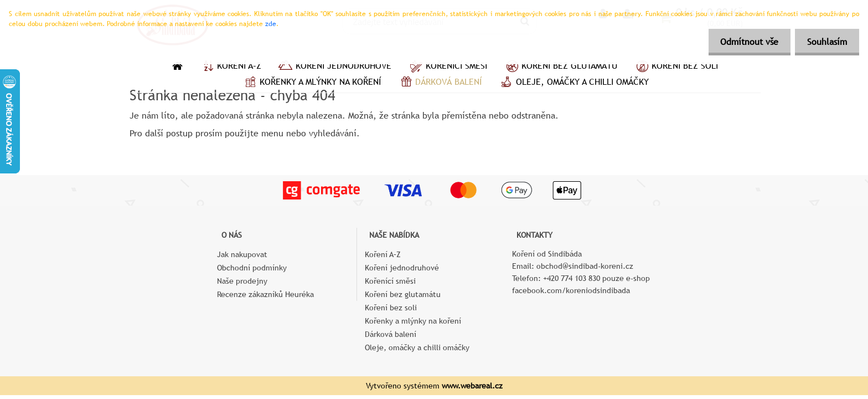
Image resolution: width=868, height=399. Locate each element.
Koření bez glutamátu (560, 67)
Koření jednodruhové (335, 67)
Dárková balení (440, 83)
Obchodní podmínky (252, 268)
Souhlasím (825, 42)
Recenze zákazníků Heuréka (265, 294)
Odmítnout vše (744, 42)
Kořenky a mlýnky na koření (311, 83)
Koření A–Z (230, 67)
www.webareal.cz (472, 386)
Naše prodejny (242, 281)
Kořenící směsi (448, 67)
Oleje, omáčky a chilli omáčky (573, 83)
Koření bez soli (676, 67)
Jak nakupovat (242, 254)
